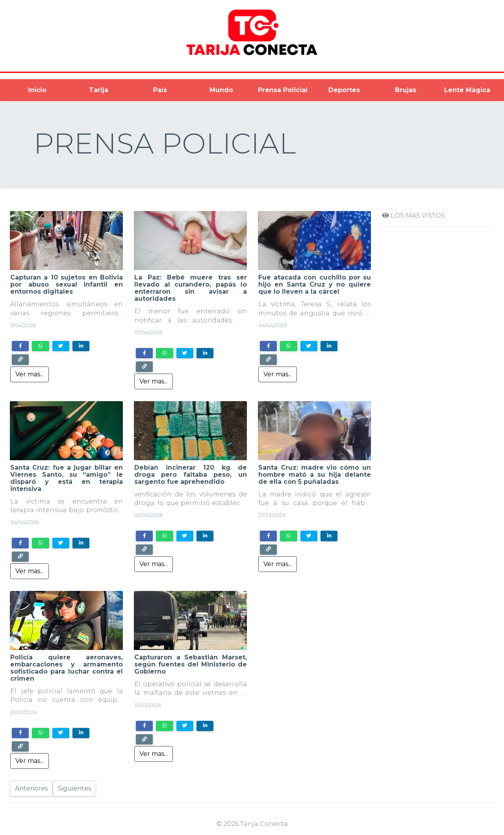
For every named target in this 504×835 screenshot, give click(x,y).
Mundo (221, 90)
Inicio (37, 90)
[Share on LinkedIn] (81, 346)
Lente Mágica (467, 90)
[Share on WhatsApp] (40, 346)
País (160, 90)
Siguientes (74, 788)
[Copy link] (20, 359)
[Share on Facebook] (20, 346)
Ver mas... (30, 374)
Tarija (99, 90)
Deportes (344, 90)
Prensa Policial (283, 90)
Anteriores (31, 788)
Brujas (406, 90)
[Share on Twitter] (61, 346)
